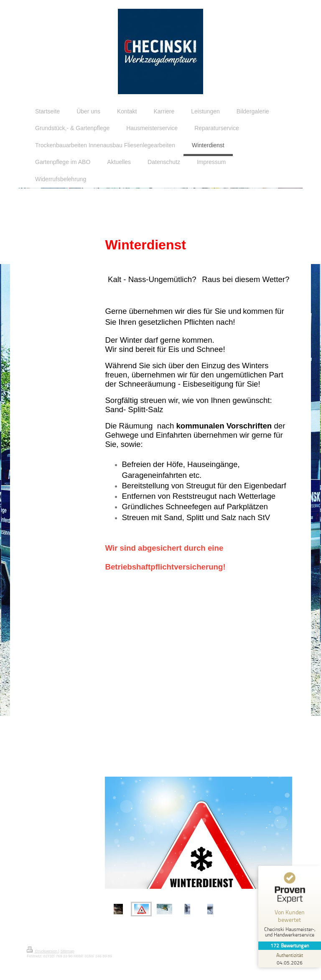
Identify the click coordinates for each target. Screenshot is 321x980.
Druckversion (43, 951)
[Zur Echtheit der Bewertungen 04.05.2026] (290, 959)
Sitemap (67, 951)
